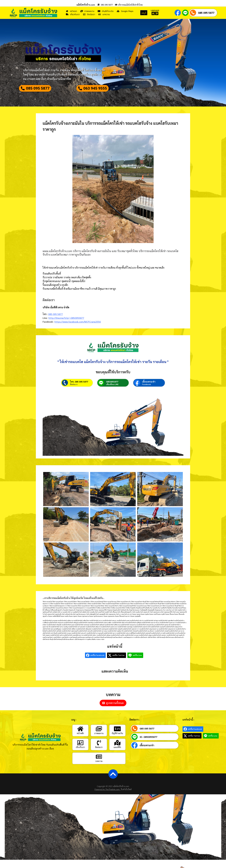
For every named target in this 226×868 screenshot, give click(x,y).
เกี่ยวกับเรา (80, 755)
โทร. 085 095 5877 (79, 390)
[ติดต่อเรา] (99, 751)
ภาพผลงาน (99, 741)
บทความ (99, 769)
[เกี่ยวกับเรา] (80, 751)
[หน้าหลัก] (80, 737)
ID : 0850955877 (148, 745)
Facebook (146, 392)
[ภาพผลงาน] (99, 737)
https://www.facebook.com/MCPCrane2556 (78, 324)
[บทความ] (99, 765)
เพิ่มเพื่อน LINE (112, 392)
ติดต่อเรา (74, 392)
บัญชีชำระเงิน (117, 741)
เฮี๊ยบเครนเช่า (149, 390)
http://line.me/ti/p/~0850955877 (66, 320)
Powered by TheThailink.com (108, 797)
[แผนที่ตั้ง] (117, 751)
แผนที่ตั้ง (117, 755)
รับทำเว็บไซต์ (126, 797)
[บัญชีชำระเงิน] (117, 737)
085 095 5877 (206, 13)
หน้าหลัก (80, 741)
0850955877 (112, 390)
